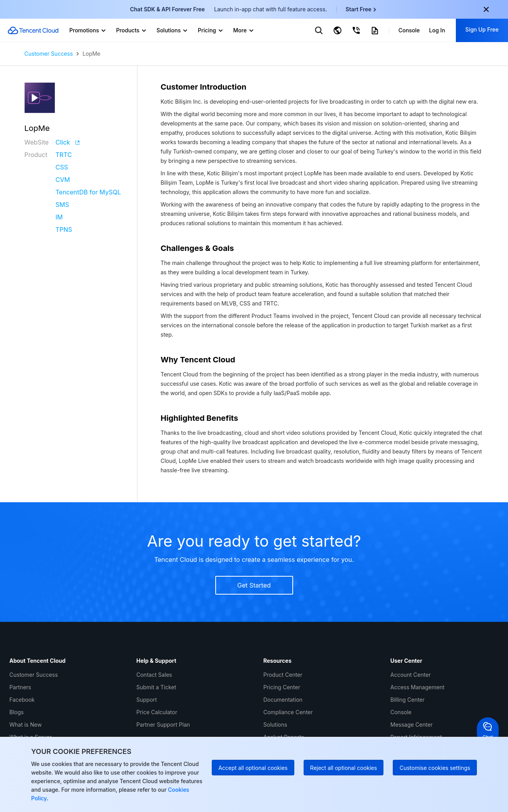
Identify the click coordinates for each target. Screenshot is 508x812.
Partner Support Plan (163, 725)
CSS (62, 167)
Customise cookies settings (435, 768)
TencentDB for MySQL (88, 192)
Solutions (275, 725)
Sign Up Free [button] (482, 29)
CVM (63, 180)
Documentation (283, 700)
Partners (20, 687)
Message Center (412, 725)
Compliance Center (288, 712)
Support (147, 700)
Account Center (411, 675)
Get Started (254, 585)
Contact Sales (154, 675)
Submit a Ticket (156, 687)
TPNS (64, 229)
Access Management (417, 687)
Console (401, 712)
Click (68, 142)
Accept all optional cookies (253, 768)
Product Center (283, 675)
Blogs (17, 712)
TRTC (64, 155)
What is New (25, 725)
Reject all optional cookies (344, 768)
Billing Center (408, 700)
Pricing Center (282, 687)
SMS (62, 205)
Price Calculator (157, 712)
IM (59, 217)
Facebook (22, 700)
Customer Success (49, 54)
